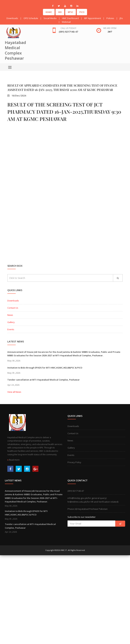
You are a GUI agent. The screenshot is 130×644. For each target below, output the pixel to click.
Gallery (11, 322)
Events (11, 329)
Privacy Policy (74, 462)
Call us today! (68, 28)
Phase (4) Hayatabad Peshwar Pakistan (88, 509)
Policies (110, 18)
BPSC (71, 12)
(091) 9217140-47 (76, 491)
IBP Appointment (93, 18)
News (10, 315)
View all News (14, 392)
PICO (82, 12)
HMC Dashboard (70, 18)
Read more (13, 460)
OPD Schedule (31, 18)
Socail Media (50, 18)
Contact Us (13, 308)
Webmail (66, 22)
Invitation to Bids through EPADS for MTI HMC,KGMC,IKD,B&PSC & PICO (45, 368)
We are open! (110, 28)
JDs (121, 18)
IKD (60, 12)
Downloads (12, 18)
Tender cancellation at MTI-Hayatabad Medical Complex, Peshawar (44, 380)
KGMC (49, 12)
